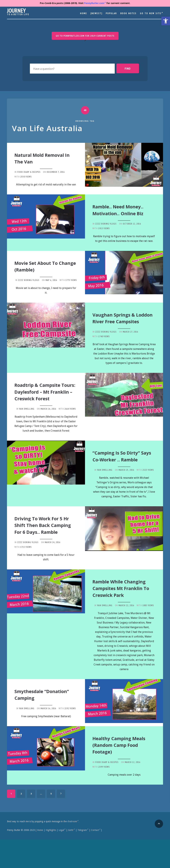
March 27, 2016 (130, 341)
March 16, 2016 (48, 738)
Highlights (51, 859)
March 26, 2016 (48, 424)
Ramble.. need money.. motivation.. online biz (122, 212)
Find (131, 68)
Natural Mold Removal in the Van (43, 158)
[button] (166, 21)
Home (84, 13)
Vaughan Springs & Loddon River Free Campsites (120, 325)
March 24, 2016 (52, 568)
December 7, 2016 (56, 171)
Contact (96, 859)
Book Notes (128, 13)
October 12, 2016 (132, 229)
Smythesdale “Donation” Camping (44, 725)
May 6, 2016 (51, 284)
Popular (111, 13)
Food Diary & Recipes (29, 171)
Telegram (83, 859)
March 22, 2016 (126, 636)
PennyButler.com (95, 3)
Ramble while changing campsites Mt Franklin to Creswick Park (122, 616)
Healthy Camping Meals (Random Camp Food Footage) (124, 774)
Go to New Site (151, 13)
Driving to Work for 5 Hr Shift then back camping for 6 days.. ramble (45, 548)
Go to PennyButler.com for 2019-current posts (85, 36)
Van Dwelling (27, 424)
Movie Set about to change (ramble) (42, 271)
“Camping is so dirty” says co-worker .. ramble (123, 474)
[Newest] (96, 13)
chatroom (73, 850)
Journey (16, 10)
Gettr (71, 859)
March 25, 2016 (126, 490)
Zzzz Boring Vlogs (106, 229)
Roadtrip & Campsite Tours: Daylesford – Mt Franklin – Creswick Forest (44, 404)
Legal (62, 859)
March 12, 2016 (132, 791)
